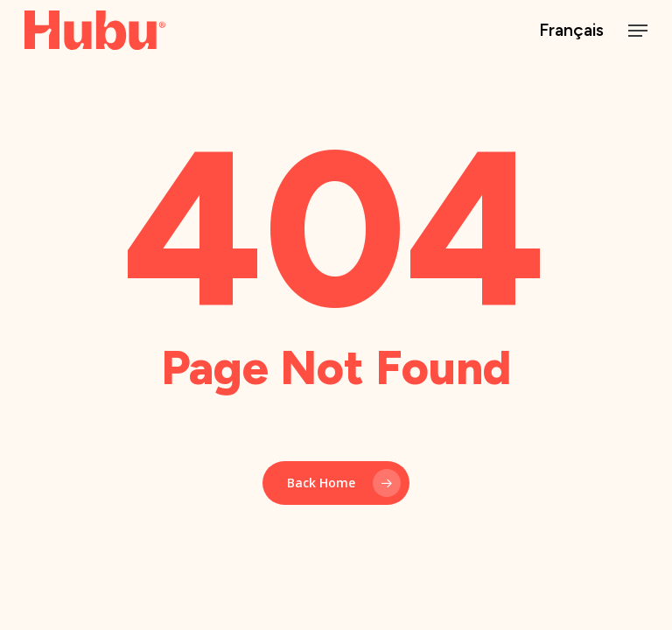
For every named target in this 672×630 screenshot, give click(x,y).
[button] (638, 31)
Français (571, 30)
